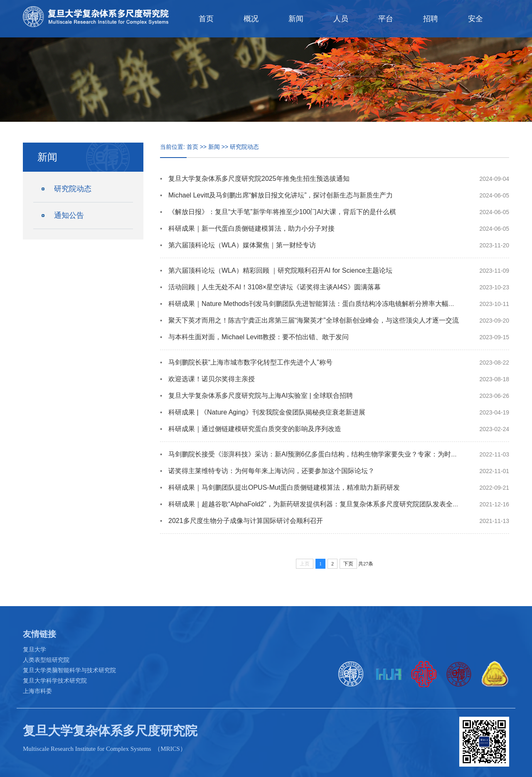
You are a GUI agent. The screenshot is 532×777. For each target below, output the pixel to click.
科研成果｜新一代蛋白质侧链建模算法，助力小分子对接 (251, 228)
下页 (348, 564)
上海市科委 (37, 691)
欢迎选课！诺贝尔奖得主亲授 (212, 379)
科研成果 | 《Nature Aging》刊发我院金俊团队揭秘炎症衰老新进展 (267, 412)
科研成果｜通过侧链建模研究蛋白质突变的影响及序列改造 (255, 429)
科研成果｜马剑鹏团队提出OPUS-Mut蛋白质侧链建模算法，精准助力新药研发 (284, 487)
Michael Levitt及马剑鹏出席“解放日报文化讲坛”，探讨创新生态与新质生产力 (281, 195)
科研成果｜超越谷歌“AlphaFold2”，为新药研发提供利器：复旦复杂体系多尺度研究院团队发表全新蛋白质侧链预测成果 (344, 504)
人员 (341, 19)
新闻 (296, 19)
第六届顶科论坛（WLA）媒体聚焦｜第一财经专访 (242, 245)
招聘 (431, 19)
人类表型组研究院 (46, 660)
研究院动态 (73, 189)
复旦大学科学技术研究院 (55, 681)
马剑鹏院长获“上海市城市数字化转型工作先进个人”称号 (250, 362)
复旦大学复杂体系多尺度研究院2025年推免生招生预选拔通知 (259, 179)
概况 (251, 19)
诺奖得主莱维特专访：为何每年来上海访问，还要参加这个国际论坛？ (271, 471)
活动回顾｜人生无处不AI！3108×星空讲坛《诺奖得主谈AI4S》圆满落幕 (275, 287)
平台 (386, 19)
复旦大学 (34, 649)
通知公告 (69, 215)
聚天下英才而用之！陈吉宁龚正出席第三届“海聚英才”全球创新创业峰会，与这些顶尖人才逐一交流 (314, 320)
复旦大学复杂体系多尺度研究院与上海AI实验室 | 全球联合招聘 (261, 396)
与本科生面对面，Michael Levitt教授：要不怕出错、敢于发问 (259, 337)
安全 (475, 19)
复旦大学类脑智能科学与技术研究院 (69, 670)
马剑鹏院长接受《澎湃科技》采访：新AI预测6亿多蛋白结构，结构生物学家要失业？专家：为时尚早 (316, 454)
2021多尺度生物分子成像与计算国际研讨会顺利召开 (246, 521)
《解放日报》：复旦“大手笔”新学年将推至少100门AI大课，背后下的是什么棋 (282, 212)
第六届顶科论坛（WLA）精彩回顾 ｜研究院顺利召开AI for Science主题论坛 (280, 270)
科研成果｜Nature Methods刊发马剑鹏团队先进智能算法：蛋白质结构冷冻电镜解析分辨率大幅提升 (315, 304)
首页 (206, 19)
